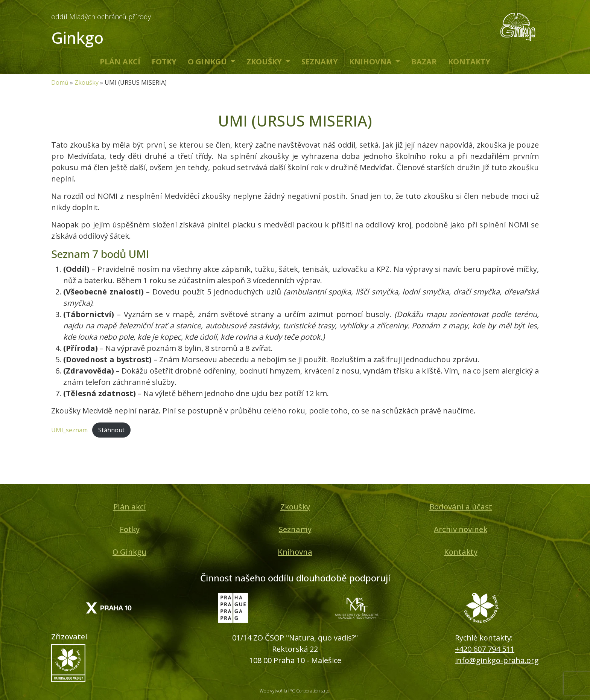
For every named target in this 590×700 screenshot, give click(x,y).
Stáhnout (111, 430)
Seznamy (320, 62)
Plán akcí (120, 62)
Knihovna (371, 62)
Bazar (424, 62)
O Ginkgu (208, 62)
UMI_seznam (69, 430)
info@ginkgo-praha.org (497, 660)
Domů (60, 82)
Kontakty (469, 62)
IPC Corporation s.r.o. (309, 691)
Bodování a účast (461, 507)
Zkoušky (265, 62)
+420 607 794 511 (485, 649)
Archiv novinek (461, 529)
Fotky (164, 62)
